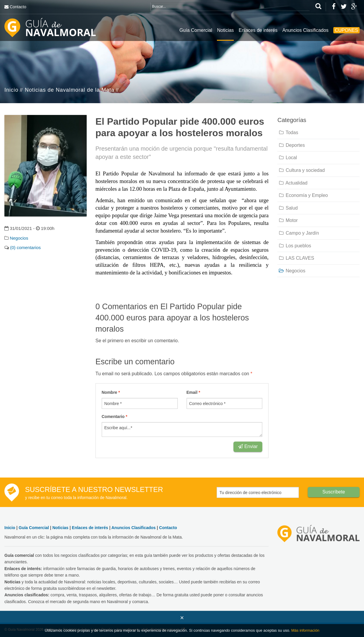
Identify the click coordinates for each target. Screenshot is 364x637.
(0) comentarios (25, 247)
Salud (288, 208)
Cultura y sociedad (302, 170)
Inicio (11, 90)
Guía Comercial (196, 30)
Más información (305, 630)
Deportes (291, 145)
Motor (288, 220)
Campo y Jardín (299, 233)
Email (193, 392)
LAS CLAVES (296, 258)
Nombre (111, 392)
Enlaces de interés (258, 30)
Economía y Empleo (303, 195)
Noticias (225, 30)
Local (288, 158)
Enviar (248, 446)
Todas (288, 132)
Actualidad (293, 183)
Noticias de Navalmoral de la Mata (70, 90)
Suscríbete (334, 492)
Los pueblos (295, 246)
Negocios (19, 238)
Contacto (18, 7)
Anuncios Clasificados (305, 30)
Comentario (115, 417)
